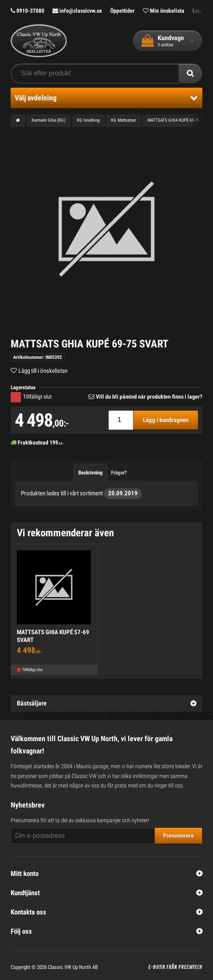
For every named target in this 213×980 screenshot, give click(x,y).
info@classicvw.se (77, 11)
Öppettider (122, 11)
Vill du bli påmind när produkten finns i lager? (149, 397)
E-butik (157, 967)
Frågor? (119, 473)
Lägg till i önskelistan (43, 371)
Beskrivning (91, 473)
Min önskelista (164, 11)
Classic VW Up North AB (73, 967)
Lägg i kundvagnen (166, 420)
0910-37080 (27, 11)
